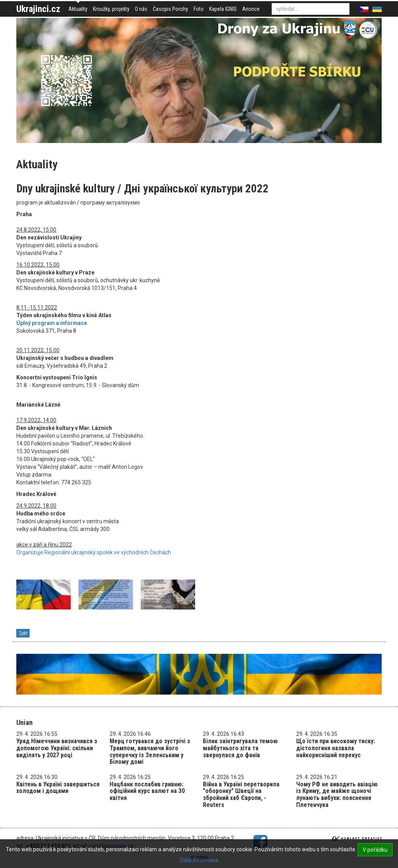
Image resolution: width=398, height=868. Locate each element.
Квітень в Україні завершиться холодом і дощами (58, 788)
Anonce (251, 9)
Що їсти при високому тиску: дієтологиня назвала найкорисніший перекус (336, 748)
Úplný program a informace (52, 323)
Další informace (199, 860)
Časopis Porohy (170, 9)
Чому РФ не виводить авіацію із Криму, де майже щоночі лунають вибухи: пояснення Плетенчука (337, 795)
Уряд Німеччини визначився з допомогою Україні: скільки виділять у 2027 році (57, 748)
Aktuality (78, 9)
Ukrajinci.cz (38, 9)
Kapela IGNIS (223, 9)
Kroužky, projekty (111, 9)
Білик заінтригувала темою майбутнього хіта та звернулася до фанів (240, 748)
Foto (199, 9)
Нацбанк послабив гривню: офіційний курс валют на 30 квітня (147, 791)
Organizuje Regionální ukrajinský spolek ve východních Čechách (94, 552)
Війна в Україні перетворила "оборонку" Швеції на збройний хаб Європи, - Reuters (241, 795)
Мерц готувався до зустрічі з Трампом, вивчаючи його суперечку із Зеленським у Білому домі (150, 751)
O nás (141, 9)
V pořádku (375, 850)
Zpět (23, 633)
